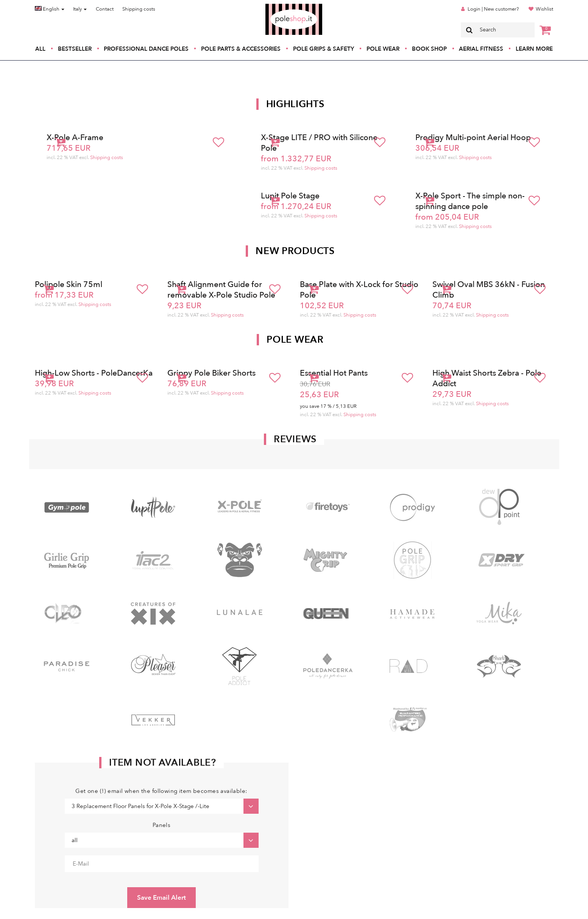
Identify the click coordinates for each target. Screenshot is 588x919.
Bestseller (75, 49)
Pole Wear (383, 49)
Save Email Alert (161, 898)
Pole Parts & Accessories (241, 49)
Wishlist (544, 9)
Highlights (295, 104)
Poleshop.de (276, 6)
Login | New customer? (493, 9)
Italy (80, 9)
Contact (105, 9)
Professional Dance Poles (146, 49)
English (50, 9)
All (40, 49)
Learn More (534, 49)
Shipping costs (139, 9)
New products (295, 251)
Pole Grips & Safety (324, 49)
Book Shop (429, 49)
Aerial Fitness (481, 49)
